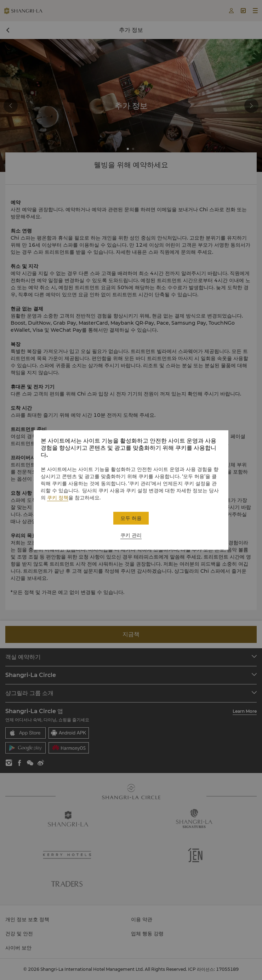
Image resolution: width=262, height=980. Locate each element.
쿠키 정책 (58, 498)
